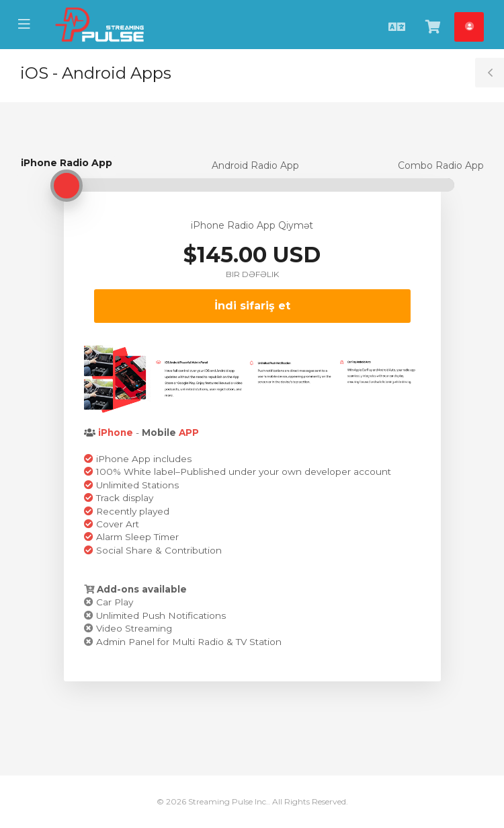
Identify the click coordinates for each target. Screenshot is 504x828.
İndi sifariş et (252, 306)
